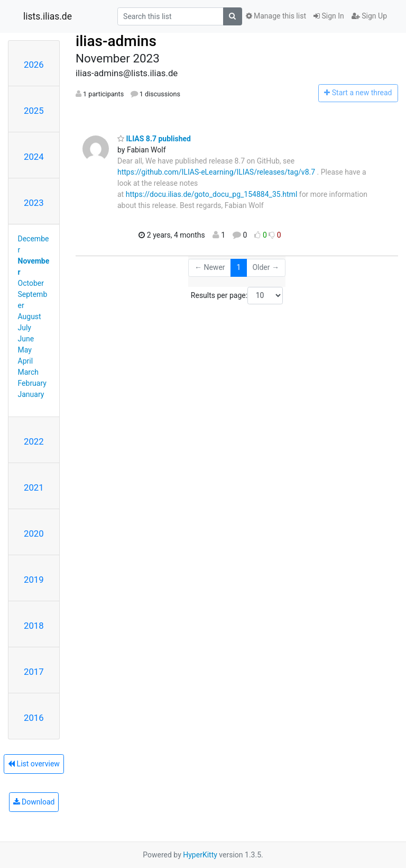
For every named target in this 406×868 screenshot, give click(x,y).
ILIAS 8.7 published (154, 139)
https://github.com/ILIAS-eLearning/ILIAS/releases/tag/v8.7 (216, 172)
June (26, 339)
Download (34, 802)
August (30, 317)
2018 (34, 626)
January (31, 394)
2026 (34, 65)
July (25, 328)
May (25, 350)
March (29, 372)
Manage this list (276, 16)
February (32, 383)
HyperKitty (200, 855)
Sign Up (369, 16)
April (26, 361)
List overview (34, 764)
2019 (34, 580)
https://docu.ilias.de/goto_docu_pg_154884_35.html (212, 194)
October (31, 283)
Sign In (329, 16)
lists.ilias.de (48, 16)
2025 (34, 111)
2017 (34, 672)
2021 (34, 487)
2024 (34, 157)
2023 (34, 203)
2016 (34, 718)
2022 (34, 441)
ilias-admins (116, 41)
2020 (34, 534)
